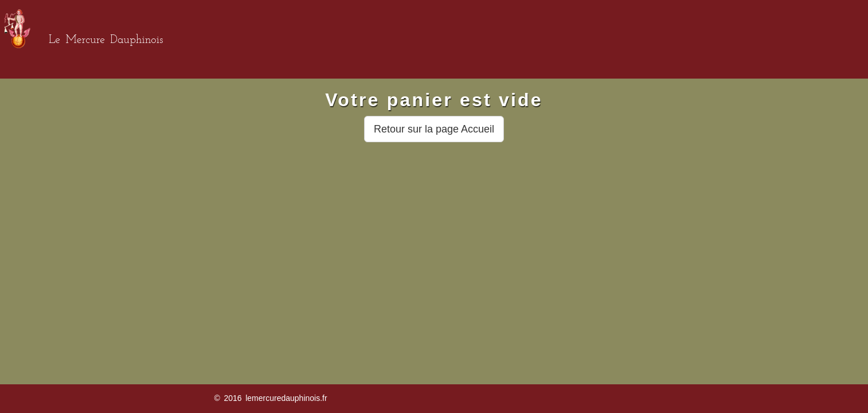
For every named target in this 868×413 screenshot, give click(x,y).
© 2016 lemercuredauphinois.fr (270, 398)
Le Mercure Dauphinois (106, 40)
